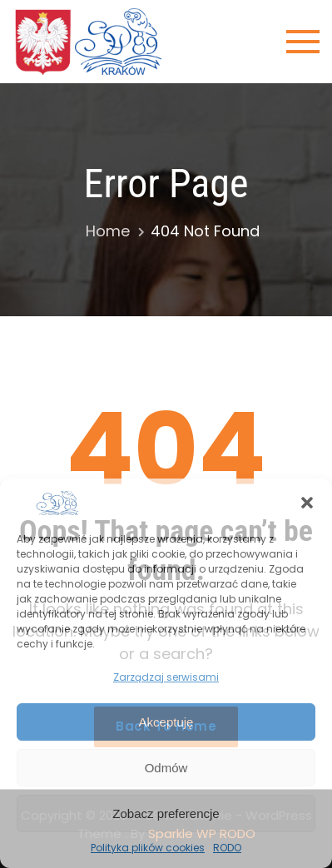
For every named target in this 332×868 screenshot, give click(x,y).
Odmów (166, 768)
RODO (227, 848)
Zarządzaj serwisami (166, 677)
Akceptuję (166, 722)
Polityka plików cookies (148, 848)
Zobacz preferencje (166, 813)
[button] (307, 503)
